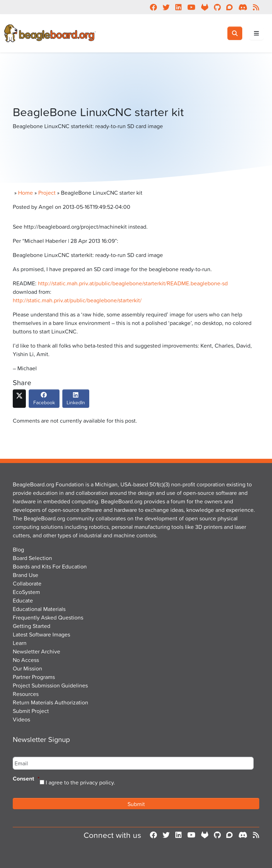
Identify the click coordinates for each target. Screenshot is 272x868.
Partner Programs (34, 677)
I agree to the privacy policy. (80, 782)
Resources (26, 694)
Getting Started (32, 626)
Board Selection (32, 558)
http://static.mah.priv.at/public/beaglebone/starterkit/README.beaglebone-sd (133, 283)
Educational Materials (39, 609)
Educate (23, 600)
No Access (26, 660)
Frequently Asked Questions (48, 617)
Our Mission (27, 668)
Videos (21, 719)
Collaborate (27, 583)
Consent (26, 779)
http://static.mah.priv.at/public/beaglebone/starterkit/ (77, 300)
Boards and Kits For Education (50, 566)
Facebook (44, 400)
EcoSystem (26, 592)
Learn (20, 643)
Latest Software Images (41, 634)
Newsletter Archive (36, 651)
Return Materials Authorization (50, 702)
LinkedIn (76, 400)
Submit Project (31, 711)
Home (25, 193)
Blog (18, 549)
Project (47, 193)
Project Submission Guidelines (50, 685)
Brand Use (25, 575)
